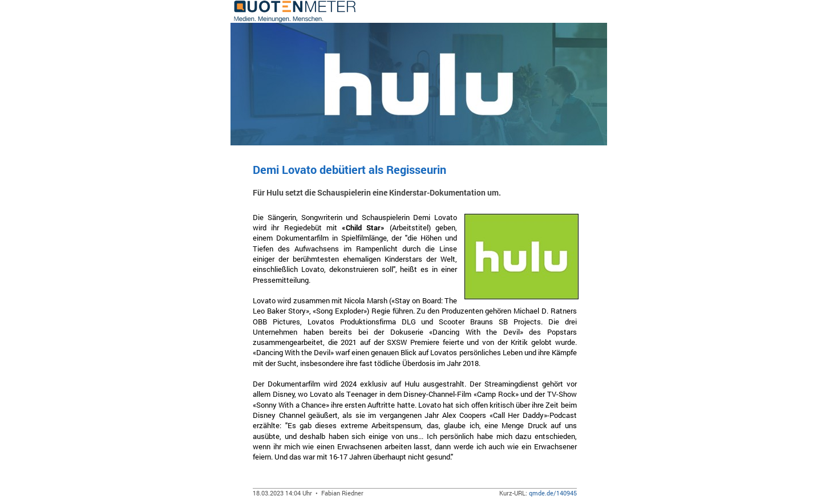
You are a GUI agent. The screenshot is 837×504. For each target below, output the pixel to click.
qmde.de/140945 (553, 493)
